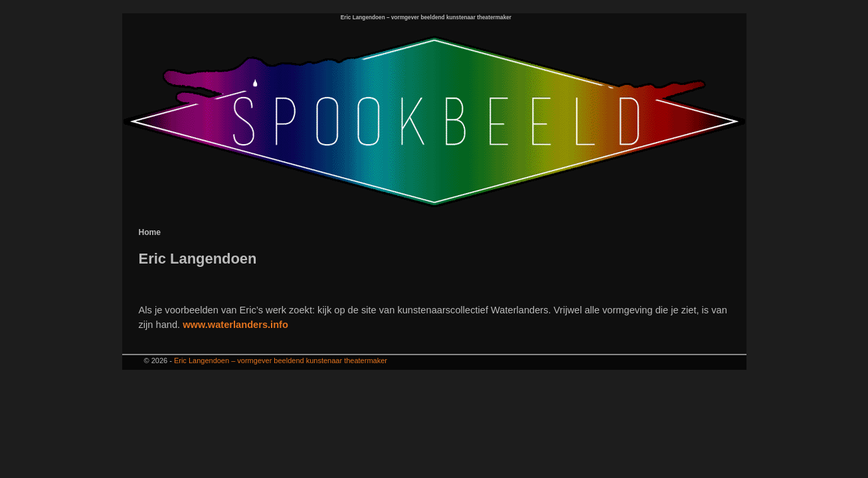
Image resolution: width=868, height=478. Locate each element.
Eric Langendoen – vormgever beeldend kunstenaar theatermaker (426, 18)
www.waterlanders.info (235, 325)
